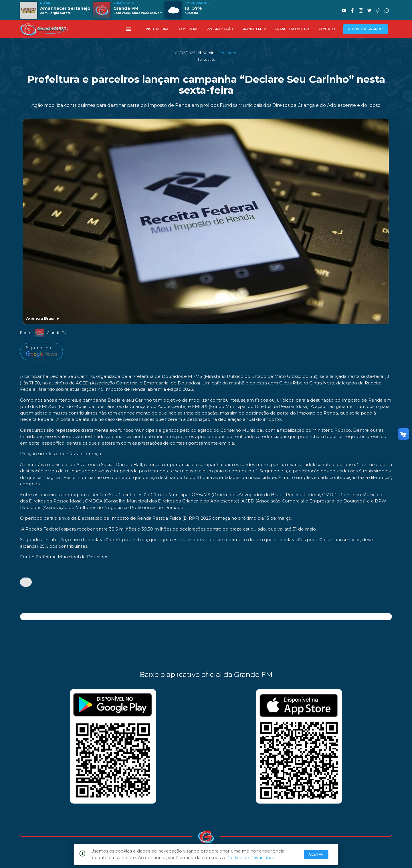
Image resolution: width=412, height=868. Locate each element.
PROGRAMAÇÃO (220, 29)
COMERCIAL (188, 29)
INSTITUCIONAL (158, 29)
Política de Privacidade (251, 858)
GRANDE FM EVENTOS (292, 29)
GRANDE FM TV (254, 29)
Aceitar (316, 854)
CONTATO (327, 29)
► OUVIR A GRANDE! (366, 29)
